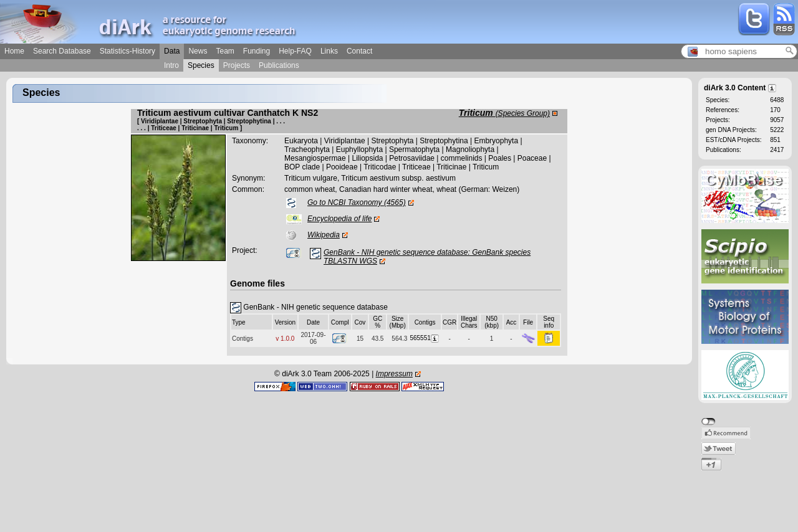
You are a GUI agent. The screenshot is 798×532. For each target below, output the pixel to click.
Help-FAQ (295, 51)
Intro (171, 65)
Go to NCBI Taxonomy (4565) (357, 202)
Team (225, 51)
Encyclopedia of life (339, 219)
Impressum (394, 374)
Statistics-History (127, 51)
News (198, 51)
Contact (359, 51)
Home (14, 51)
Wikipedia (324, 235)
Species (201, 65)
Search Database (62, 51)
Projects (237, 65)
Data (172, 51)
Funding (257, 51)
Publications (279, 65)
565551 (425, 338)
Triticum (504, 113)
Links (329, 51)
